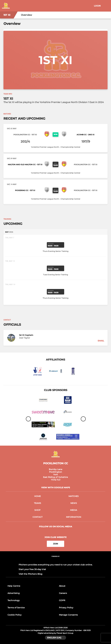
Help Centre (14, 586)
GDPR (62, 600)
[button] (55, 338)
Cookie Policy (15, 615)
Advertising (14, 593)
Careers (63, 593)
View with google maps (56, 488)
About (62, 586)
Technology (14, 600)
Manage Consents (68, 615)
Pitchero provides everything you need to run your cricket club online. (56, 565)
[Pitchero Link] (55, 560)
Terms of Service (16, 608)
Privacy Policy (66, 608)
